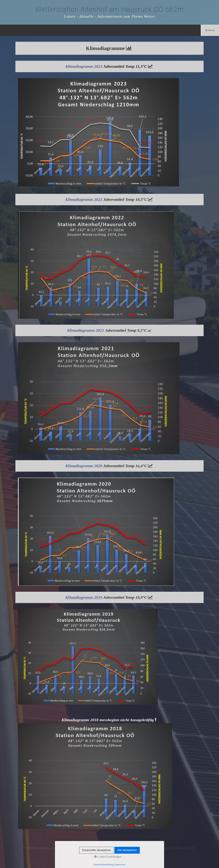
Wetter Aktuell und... (80, 30)
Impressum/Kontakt (156, 30)
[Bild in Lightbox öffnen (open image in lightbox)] (96, 265)
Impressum (120, 864)
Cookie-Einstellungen (108, 857)
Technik (132, 30)
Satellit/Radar (111, 30)
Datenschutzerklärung (104, 864)
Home (53, 30)
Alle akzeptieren (127, 850)
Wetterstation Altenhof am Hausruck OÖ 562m (110, 9)
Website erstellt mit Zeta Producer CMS (170, 848)
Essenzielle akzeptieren (96, 850)
